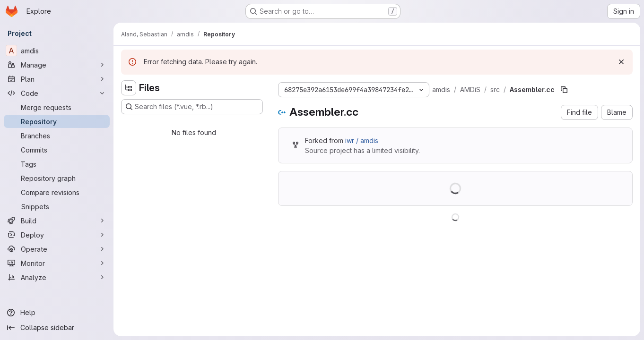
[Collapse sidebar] (57, 328)
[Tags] (57, 164)
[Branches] (57, 136)
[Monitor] (57, 263)
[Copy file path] (564, 90)
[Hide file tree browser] (129, 88)
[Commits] (57, 150)
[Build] (57, 221)
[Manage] (57, 65)
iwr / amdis (362, 140)
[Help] (57, 313)
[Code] (57, 93)
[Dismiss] (621, 62)
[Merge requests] (57, 107)
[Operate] (57, 249)
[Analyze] (57, 277)
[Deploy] (57, 235)
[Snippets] (57, 206)
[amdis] (57, 51)
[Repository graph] (57, 178)
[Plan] (57, 79)
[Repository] (57, 121)
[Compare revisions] (57, 192)
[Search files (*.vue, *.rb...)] (192, 107)
